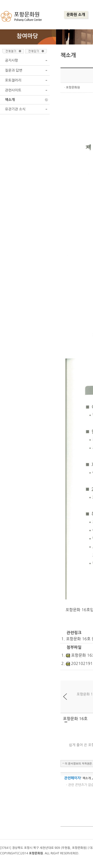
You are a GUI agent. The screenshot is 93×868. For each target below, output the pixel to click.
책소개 (10, 100)
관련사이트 (13, 90)
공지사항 (12, 60)
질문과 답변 (14, 70)
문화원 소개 (76, 15)
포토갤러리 (13, 80)
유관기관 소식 (15, 109)
